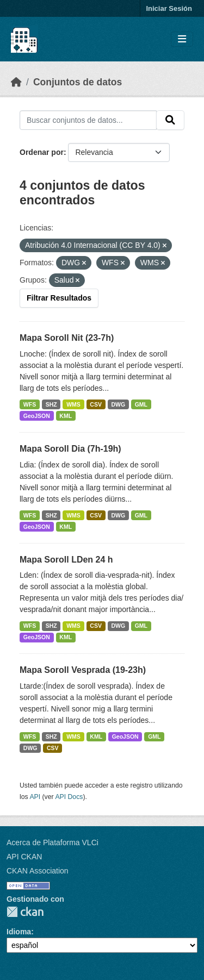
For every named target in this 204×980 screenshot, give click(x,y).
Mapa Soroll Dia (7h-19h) (70, 449)
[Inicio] (16, 82)
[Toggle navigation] (182, 39)
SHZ (51, 404)
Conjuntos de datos (78, 82)
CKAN (25, 912)
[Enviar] (170, 120)
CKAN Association (38, 871)
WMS (73, 404)
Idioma (19, 932)
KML (66, 416)
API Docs (69, 797)
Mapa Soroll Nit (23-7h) (67, 338)
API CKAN (24, 857)
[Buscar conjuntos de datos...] (88, 120)
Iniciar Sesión (169, 8)
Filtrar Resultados (59, 298)
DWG (118, 404)
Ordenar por (42, 152)
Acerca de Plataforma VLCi (52, 842)
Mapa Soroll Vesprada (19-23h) (83, 670)
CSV (96, 404)
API (35, 797)
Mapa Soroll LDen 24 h (66, 560)
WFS (30, 404)
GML (141, 404)
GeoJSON (37, 416)
